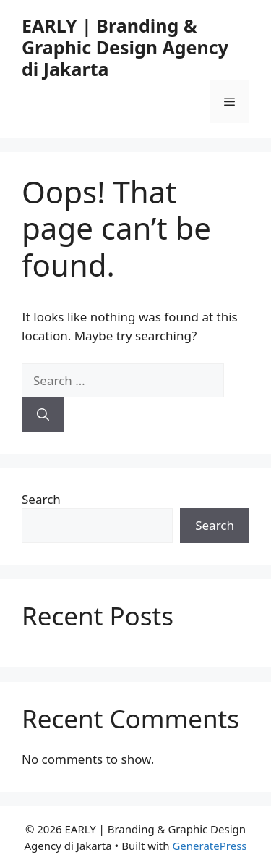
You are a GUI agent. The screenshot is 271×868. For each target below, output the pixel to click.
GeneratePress (209, 846)
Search (41, 499)
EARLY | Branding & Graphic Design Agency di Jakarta (125, 47)
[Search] (43, 415)
